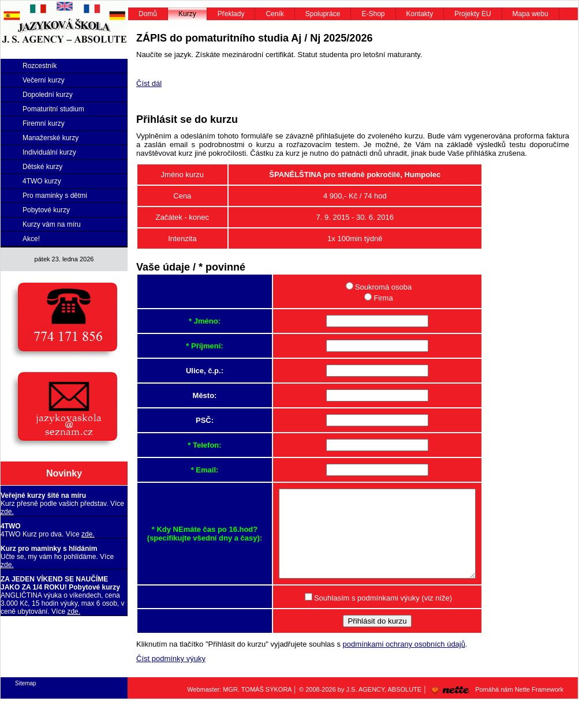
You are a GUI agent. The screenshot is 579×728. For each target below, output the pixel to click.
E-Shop (373, 14)
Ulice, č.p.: (193, 371)
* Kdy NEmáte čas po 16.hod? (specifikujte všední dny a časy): (193, 543)
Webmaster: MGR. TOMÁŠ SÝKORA (239, 707)
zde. (7, 512)
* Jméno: (193, 321)
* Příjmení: (193, 346)
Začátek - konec (183, 217)
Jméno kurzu (182, 175)
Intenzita (182, 239)
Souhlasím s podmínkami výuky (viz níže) (371, 615)
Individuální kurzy (49, 152)
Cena (182, 196)
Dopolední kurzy (48, 95)
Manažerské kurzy (51, 138)
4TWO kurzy (42, 181)
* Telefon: (193, 445)
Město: (193, 395)
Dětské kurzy (42, 167)
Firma (371, 298)
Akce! (31, 239)
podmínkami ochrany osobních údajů (404, 661)
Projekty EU (472, 14)
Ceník (274, 14)
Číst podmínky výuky (171, 676)
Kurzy (187, 14)
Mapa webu (531, 14)
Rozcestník (40, 66)
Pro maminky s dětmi (55, 196)
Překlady (231, 14)
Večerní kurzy (44, 80)
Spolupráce (323, 14)
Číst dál (149, 83)
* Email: (193, 470)
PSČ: (193, 420)
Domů (148, 14)
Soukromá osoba (372, 287)
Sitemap (26, 701)
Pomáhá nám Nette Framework (495, 707)
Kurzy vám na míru (52, 224)
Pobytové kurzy (46, 210)
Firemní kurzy (44, 123)
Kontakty (420, 14)
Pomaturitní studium (53, 109)
